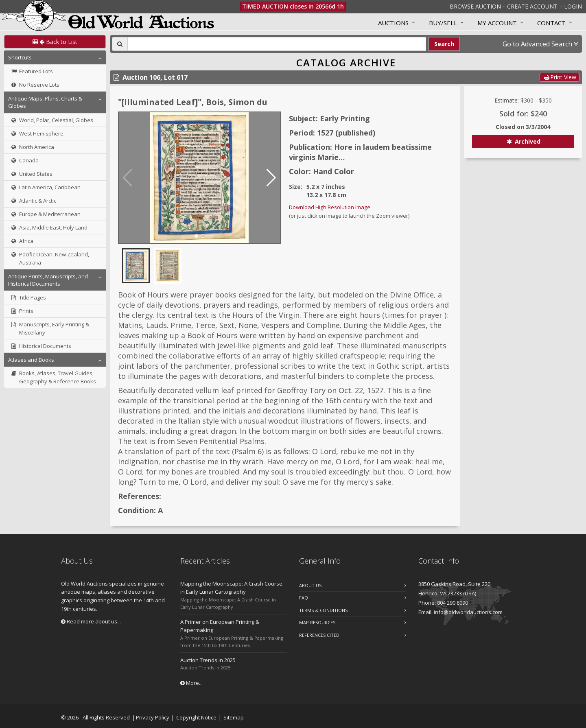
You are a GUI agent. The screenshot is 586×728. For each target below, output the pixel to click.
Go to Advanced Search (540, 44)
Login (573, 6)
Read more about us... (91, 621)
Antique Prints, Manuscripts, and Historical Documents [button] (48, 280)
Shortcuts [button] (20, 57)
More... (191, 683)
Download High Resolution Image (330, 207)
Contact (551, 23)
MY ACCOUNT (497, 23)
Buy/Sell (443, 23)
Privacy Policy (153, 717)
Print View (560, 77)
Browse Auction (475, 6)
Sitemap (234, 717)
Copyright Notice (196, 717)
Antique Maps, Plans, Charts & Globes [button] (45, 102)
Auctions (393, 23)
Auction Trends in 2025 (208, 660)
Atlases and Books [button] (31, 360)
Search (444, 44)
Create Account (532, 6)
